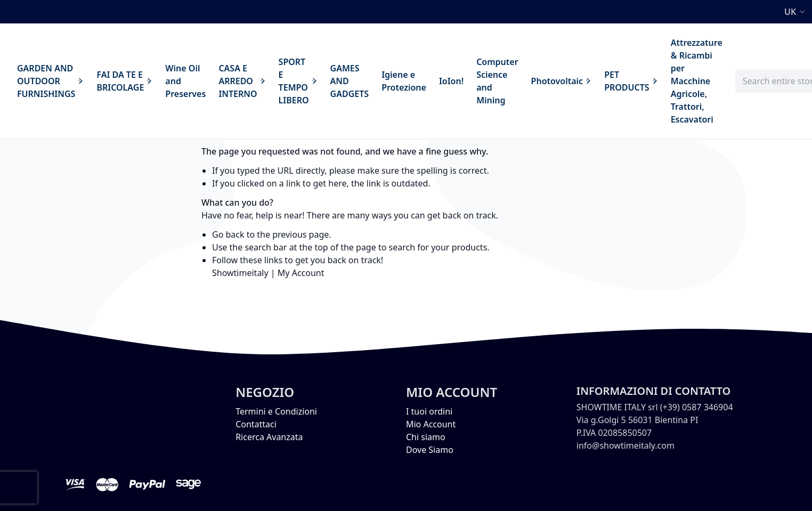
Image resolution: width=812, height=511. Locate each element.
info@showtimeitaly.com (626, 445)
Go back (228, 234)
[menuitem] (50, 81)
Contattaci (256, 424)
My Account (301, 273)
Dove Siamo (430, 450)
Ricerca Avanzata (269, 437)
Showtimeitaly (240, 273)
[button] (796, 12)
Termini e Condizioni (276, 411)
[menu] (370, 81)
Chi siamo (426, 437)
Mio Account (431, 424)
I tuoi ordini (429, 411)
